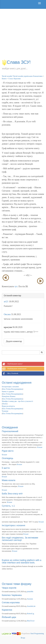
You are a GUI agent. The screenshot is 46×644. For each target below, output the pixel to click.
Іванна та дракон (8, 392)
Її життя (6, 468)
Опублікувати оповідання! (14, 369)
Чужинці (5, 411)
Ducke (5, 404)
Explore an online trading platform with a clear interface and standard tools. (22, 561)
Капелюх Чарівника (12, 595)
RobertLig (31, 614)
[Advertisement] (23, 35)
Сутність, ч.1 (8, 506)
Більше (40, 447)
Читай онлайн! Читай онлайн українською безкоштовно (22, 76)
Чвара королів (9, 588)
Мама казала (9, 480)
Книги (4, 79)
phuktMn (30, 592)
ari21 (6, 302)
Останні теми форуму (17, 584)
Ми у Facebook (10, 373)
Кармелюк (7, 610)
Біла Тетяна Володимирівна (13, 389)
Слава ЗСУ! (16, 62)
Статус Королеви (14, 79)
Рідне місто (8, 451)
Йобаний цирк (9, 617)
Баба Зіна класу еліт (12, 494)
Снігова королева (11, 603)
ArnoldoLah (31, 606)
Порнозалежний (10, 431)
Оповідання (10, 427)
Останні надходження (17, 383)
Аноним (30, 599)
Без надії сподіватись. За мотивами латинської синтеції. (20, 539)
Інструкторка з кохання (10, 387)
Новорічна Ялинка (9, 396)
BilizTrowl (31, 621)
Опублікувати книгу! (12, 364)
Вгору (23, 638)
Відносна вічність (8, 406)
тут (16, 286)
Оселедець (8, 458)
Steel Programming (37, 634)
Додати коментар (14, 341)
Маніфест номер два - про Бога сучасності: (18, 401)
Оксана (7, 314)
